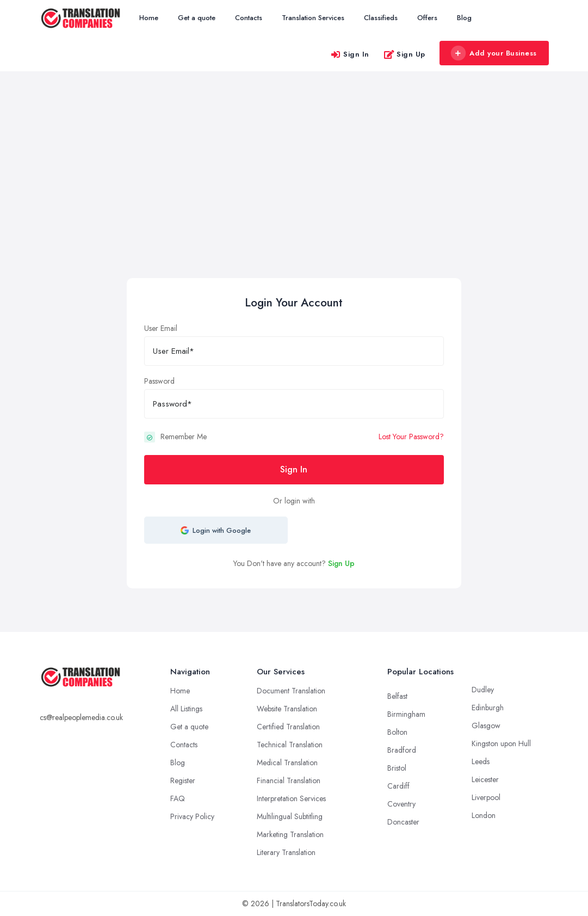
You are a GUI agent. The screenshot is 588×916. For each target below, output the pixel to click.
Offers (427, 18)
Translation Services (313, 18)
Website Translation (287, 709)
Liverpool (486, 797)
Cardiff (398, 786)
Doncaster (403, 822)
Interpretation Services (291, 798)
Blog (464, 18)
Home (149, 18)
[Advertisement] (294, 196)
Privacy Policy (192, 816)
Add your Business (494, 53)
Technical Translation (290, 745)
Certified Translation (288, 727)
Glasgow (486, 726)
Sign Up (404, 54)
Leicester (485, 779)
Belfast (397, 696)
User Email (161, 328)
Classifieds (381, 18)
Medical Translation (287, 763)
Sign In (350, 54)
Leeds (481, 761)
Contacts (249, 18)
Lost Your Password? (411, 437)
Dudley (483, 690)
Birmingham (406, 714)
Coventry (401, 804)
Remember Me (184, 437)
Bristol (397, 768)
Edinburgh (488, 708)
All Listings (186, 709)
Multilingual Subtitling (290, 816)
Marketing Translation (290, 834)
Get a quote (197, 18)
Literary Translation (286, 852)
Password (159, 381)
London (484, 815)
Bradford (402, 750)
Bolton (397, 732)
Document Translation (291, 691)
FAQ (178, 798)
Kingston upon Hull (501, 743)
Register (183, 780)
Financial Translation (289, 780)
